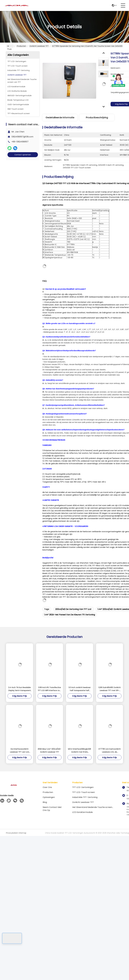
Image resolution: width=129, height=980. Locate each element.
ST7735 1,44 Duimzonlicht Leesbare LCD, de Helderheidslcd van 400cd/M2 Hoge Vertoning (109, 751)
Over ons (47, 787)
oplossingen (49, 797)
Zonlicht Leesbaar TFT (39, 46)
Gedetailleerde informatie (60, 118)
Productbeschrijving (97, 118)
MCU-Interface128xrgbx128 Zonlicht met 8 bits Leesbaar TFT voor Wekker (79, 751)
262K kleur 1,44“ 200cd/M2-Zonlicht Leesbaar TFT (49, 750)
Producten (21, 46)
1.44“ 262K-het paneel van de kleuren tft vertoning (70, 615)
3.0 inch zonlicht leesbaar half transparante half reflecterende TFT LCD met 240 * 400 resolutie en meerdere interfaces (80, 689)
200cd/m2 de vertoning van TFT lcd (73, 609)
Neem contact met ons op (52, 809)
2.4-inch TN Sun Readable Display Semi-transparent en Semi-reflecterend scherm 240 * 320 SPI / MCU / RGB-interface (19, 689)
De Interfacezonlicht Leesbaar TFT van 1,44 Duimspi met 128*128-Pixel (20, 751)
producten (48, 792)
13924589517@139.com (22, 137)
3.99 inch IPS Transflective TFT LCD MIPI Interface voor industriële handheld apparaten (50, 689)
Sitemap (23, 833)
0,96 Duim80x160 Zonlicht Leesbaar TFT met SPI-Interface (110, 689)
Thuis (9, 46)
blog (45, 802)
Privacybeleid (12, 833)
